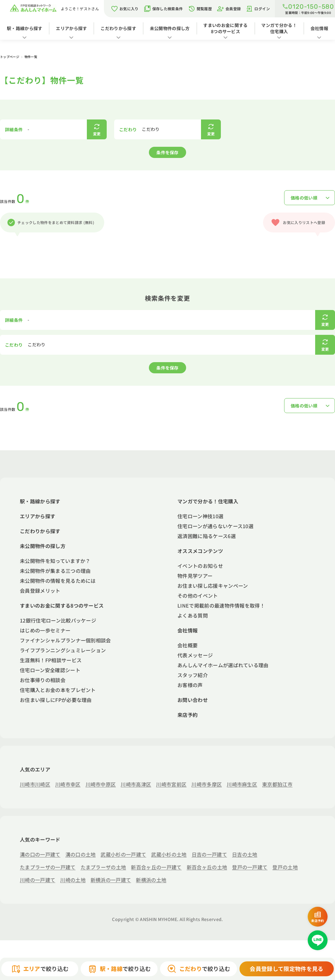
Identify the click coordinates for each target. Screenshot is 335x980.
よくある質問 (193, 615)
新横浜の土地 (151, 880)
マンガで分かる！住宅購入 (279, 28)
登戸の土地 (285, 867)
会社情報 (319, 28)
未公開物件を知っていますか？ (55, 561)
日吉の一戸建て (209, 854)
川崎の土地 (73, 880)
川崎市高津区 (136, 784)
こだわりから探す (118, 28)
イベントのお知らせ (200, 566)
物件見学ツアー (195, 576)
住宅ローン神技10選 (200, 516)
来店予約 (188, 715)
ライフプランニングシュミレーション (63, 650)
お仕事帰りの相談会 (43, 680)
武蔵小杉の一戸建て (123, 854)
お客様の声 (190, 685)
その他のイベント (198, 596)
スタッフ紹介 (193, 675)
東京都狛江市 (277, 784)
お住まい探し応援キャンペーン (213, 586)
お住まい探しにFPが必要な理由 (56, 700)
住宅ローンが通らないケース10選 (215, 526)
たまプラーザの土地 (103, 867)
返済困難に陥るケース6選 (207, 536)
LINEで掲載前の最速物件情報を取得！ (221, 605)
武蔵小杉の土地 (169, 854)
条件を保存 (167, 152)
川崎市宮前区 (171, 784)
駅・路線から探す (25, 28)
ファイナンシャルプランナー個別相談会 (65, 640)
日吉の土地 (245, 854)
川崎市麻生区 (242, 784)
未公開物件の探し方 (170, 28)
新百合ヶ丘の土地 (207, 867)
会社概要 (188, 645)
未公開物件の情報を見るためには (58, 581)
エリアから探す (71, 28)
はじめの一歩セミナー (45, 630)
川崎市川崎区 (35, 784)
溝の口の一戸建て (40, 854)
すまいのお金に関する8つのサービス (225, 28)
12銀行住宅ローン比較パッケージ (58, 620)
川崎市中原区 (101, 784)
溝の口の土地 (81, 854)
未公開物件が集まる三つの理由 (55, 571)
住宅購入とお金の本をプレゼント (58, 690)
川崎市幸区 (68, 784)
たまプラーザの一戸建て (48, 867)
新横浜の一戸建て (111, 880)
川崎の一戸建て (38, 880)
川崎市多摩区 (207, 784)
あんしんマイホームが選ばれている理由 (223, 665)
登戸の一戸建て (250, 867)
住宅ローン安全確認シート (50, 670)
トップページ (10, 57)
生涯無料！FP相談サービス (51, 660)
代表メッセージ (195, 655)
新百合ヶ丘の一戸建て (156, 867)
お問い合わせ (193, 700)
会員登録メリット (40, 591)
